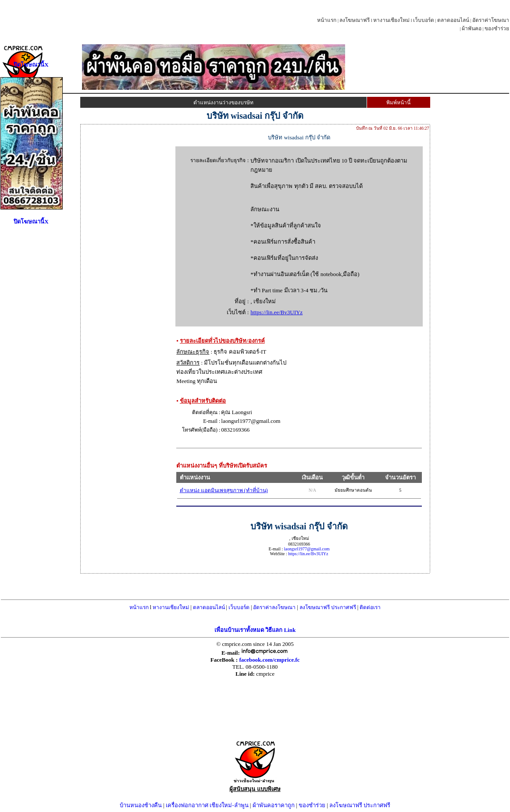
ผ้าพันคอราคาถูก (274, 805)
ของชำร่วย (497, 28)
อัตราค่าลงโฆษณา (274, 607)
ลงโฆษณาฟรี (355, 20)
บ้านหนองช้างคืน (141, 805)
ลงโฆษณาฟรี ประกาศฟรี (328, 607)
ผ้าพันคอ (472, 28)
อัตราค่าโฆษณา (491, 20)
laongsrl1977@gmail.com (307, 549)
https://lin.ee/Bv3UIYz (276, 312)
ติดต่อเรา (370, 607)
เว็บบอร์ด (424, 20)
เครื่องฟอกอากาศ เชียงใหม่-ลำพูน (207, 805)
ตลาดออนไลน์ (453, 20)
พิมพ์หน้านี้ (398, 103)
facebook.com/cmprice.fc (269, 660)
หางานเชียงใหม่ (391, 20)
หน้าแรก (327, 20)
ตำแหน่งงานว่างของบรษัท (223, 103)
